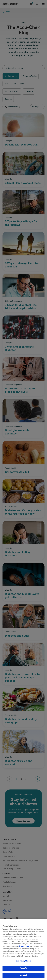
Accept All (23, 977)
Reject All (23, 970)
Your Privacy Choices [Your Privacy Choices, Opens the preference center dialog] (24, 963)
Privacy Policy (24, 948)
